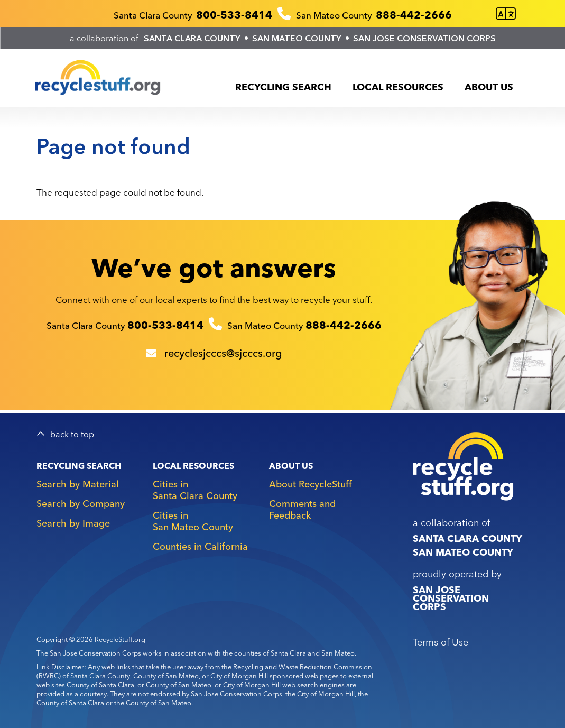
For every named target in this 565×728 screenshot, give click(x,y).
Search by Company (81, 504)
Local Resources (398, 87)
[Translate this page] (506, 14)
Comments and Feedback (302, 509)
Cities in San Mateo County (193, 521)
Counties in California (200, 546)
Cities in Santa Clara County (195, 490)
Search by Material (78, 484)
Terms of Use (441, 642)
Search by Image (73, 523)
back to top (72, 434)
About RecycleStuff (311, 484)
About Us (489, 87)
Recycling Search (283, 87)
